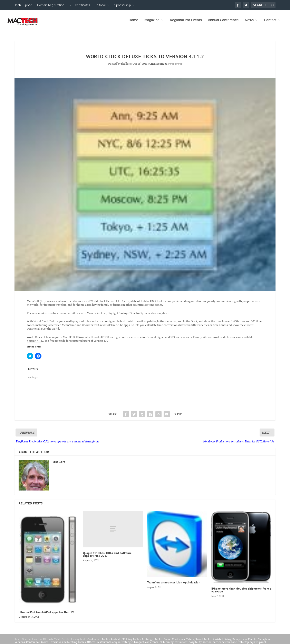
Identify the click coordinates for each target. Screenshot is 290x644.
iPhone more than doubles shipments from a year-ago (241, 593)
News (249, 23)
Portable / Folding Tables (126, 642)
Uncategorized (158, 66)
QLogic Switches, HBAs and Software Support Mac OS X (107, 557)
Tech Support (23, 5)
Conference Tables (99, 642)
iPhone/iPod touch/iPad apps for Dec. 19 (46, 615)
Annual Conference (223, 23)
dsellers (126, 66)
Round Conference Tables (179, 642)
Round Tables (204, 642)
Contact (270, 23)
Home (133, 23)
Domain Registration (51, 5)
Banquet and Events (244, 642)
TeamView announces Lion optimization (174, 585)
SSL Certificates (79, 5)
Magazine (152, 23)
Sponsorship (123, 5)
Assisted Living (222, 642)
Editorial (100, 5)
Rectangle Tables (152, 642)
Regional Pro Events (186, 23)
